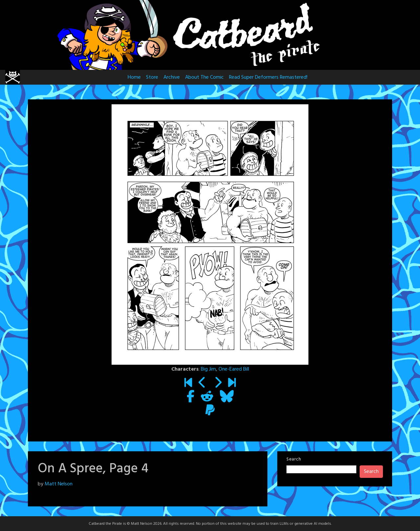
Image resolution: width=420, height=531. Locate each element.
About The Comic (204, 77)
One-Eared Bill (234, 369)
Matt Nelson (59, 484)
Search (294, 459)
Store (152, 77)
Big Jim (208, 369)
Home (134, 77)
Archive (172, 77)
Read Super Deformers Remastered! (268, 77)
